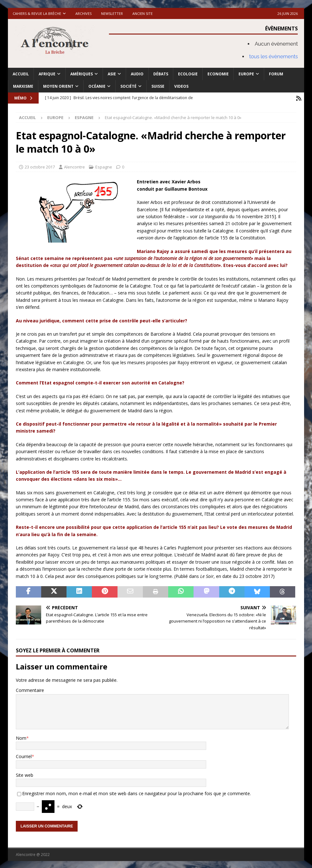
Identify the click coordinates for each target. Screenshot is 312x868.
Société (128, 86)
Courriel (24, 756)
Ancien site (143, 13)
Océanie (97, 86)
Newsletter (112, 13)
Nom (21, 737)
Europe (246, 74)
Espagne (104, 166)
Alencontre (74, 166)
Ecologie (188, 74)
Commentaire (30, 690)
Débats (161, 74)
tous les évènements (274, 57)
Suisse (158, 86)
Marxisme (23, 86)
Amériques (82, 74)
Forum (276, 74)
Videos (181, 86)
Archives (83, 13)
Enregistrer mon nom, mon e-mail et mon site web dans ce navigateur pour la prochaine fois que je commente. (137, 793)
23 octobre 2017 (40, 166)
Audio (137, 74)
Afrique (47, 74)
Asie (112, 74)
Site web (25, 774)
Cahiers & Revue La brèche (37, 13)
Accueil (21, 74)
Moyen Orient (58, 86)
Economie (218, 74)
